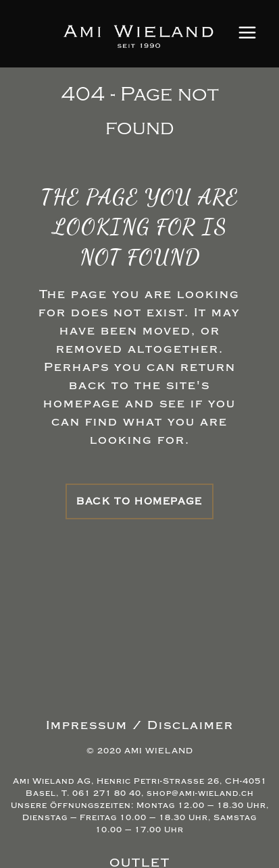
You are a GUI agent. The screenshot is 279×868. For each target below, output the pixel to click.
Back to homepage (139, 501)
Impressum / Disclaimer (140, 725)
